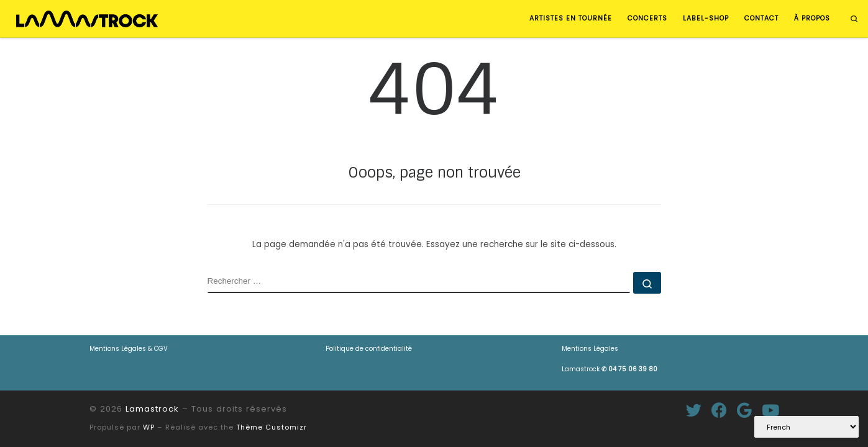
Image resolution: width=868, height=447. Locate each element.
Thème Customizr (272, 427)
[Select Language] (806, 427)
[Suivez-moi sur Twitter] (694, 410)
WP (149, 427)
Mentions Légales (590, 349)
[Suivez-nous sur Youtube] (770, 410)
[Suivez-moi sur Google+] (744, 410)
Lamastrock (610, 369)
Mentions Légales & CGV (129, 349)
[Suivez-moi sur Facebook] (719, 410)
